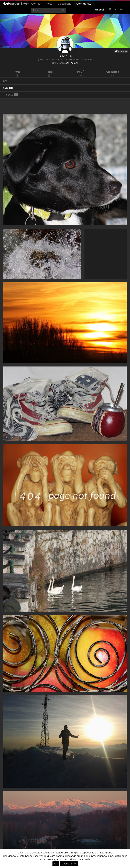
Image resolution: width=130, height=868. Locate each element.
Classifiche (64, 4)
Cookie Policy (69, 864)
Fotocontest (16, 4)
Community (84, 4)
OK (56, 864)
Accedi (100, 10)
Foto (49, 4)
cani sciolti (72, 63)
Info (5, 81)
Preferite (10, 95)
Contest (36, 4)
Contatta (121, 51)
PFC (81, 72)
